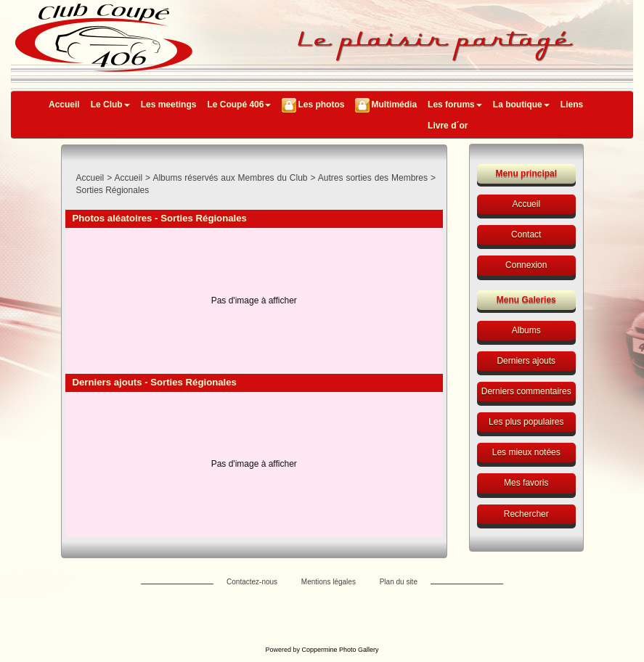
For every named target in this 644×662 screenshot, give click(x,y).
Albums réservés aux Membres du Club (230, 178)
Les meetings (169, 105)
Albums (526, 330)
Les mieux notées (526, 452)
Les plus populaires (526, 422)
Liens (572, 105)
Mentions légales (329, 582)
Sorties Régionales (113, 190)
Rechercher (526, 514)
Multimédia (394, 105)
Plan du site (399, 582)
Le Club (110, 105)
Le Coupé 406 (239, 105)
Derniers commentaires (526, 391)
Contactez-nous (252, 582)
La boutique (521, 105)
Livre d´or (448, 126)
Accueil (64, 105)
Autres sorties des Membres (373, 178)
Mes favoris (526, 483)
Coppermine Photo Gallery (340, 650)
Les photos (321, 105)
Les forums (455, 105)
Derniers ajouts (526, 361)
